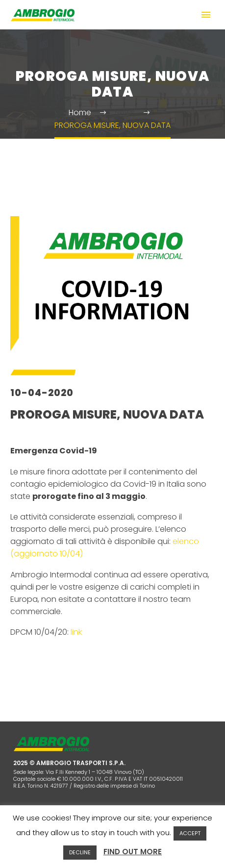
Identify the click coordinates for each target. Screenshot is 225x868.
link (76, 632)
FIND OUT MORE (133, 852)
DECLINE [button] (80, 852)
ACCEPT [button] (190, 833)
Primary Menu (206, 15)
